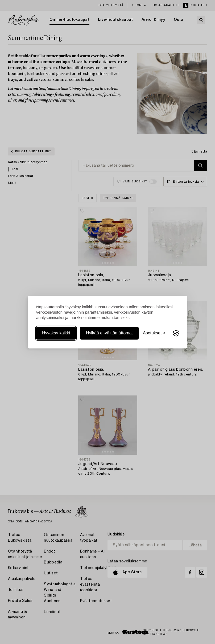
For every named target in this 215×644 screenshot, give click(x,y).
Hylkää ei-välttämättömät (109, 333)
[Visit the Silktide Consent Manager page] (176, 333)
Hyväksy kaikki (56, 333)
